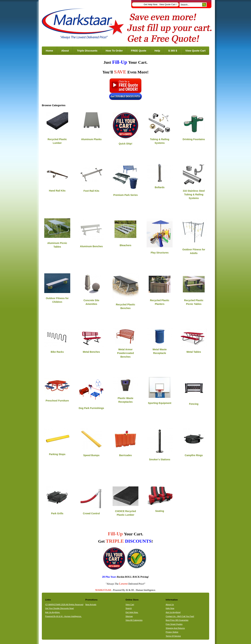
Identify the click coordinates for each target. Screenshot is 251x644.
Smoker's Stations (160, 459)
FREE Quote (139, 51)
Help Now (170, 608)
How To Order (114, 51)
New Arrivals (91, 604)
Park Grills (57, 513)
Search (129, 608)
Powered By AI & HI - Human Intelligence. (63, 616)
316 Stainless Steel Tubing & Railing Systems (194, 194)
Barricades (125, 455)
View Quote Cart (168, 5)
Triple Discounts (87, 51)
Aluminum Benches (91, 246)
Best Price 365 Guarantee (177, 620)
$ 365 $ (173, 51)
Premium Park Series (125, 195)
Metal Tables (194, 352)
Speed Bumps (91, 455)
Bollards (160, 187)
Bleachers (125, 245)
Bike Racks (57, 352)
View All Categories (134, 620)
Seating (160, 511)
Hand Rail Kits (57, 191)
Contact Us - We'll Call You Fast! (180, 616)
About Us (170, 604)
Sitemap (129, 616)
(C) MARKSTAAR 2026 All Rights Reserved (64, 604)
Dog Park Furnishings (91, 408)
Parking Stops (57, 454)
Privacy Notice (172, 632)
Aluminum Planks (91, 139)
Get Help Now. (151, 5)
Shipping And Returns (175, 628)
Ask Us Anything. (53, 612)
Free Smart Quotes (174, 624)
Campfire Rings (194, 455)
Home (50, 51)
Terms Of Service (173, 636)
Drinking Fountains (194, 139)
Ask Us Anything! (173, 612)
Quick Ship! (125, 144)
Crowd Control (91, 513)
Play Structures (160, 253)
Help (157, 51)
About (65, 51)
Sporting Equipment (160, 403)
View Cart (130, 604)
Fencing (194, 404)
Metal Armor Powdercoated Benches (125, 353)
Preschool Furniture (57, 401)
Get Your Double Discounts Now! (60, 608)
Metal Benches (91, 352)
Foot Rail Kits (91, 191)
